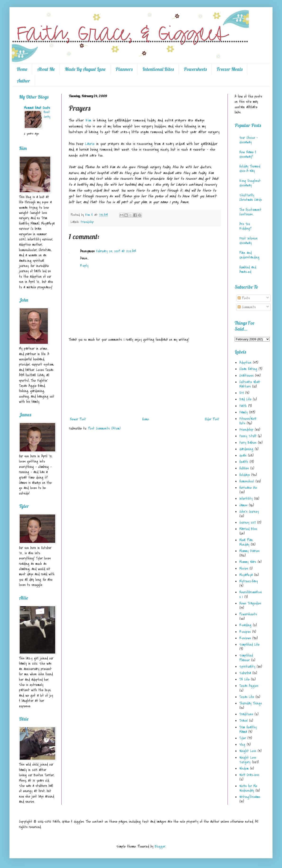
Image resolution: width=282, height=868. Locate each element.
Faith (243, 406)
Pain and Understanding (249, 255)
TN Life (244, 679)
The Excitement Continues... (250, 212)
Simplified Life (249, 645)
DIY (242, 393)
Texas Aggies (249, 686)
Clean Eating (248, 369)
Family (243, 412)
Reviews (245, 638)
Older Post (212, 419)
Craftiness (246, 376)
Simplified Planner (246, 658)
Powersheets (195, 69)
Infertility (246, 499)
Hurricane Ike (248, 488)
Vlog (242, 745)
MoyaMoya (246, 575)
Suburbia (245, 673)
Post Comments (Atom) (104, 428)
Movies (244, 568)
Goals (243, 455)
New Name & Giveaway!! (248, 154)
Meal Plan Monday (246, 542)
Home (22, 69)
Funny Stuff (248, 436)
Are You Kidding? (245, 226)
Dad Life (245, 399)
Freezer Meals (230, 69)
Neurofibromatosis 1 (251, 594)
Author (23, 81)
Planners (124, 69)
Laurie (90, 144)
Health (244, 462)
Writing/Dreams (250, 797)
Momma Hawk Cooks (37, 108)
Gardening (246, 449)
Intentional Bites (158, 69)
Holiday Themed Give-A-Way (250, 169)
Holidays (245, 475)
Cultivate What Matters (250, 384)
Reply (84, 266)
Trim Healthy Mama (248, 729)
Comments (247, 307)
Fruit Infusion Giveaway (248, 241)
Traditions (246, 714)
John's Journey (249, 512)
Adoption (245, 363)
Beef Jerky (47, 114)
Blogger (160, 846)
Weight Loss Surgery (248, 760)
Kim (88, 120)
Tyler (243, 738)
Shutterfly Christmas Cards (251, 198)
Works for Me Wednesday (248, 788)
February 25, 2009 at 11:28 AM (116, 251)
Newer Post (78, 419)
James (243, 505)
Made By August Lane (85, 69)
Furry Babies (248, 443)
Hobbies (244, 468)
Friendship (87, 222)
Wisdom (244, 768)
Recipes (245, 632)
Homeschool (247, 481)
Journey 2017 (248, 523)
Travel (243, 721)
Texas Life (247, 697)
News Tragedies (250, 603)
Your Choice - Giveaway (249, 140)
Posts (244, 298)
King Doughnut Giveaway (250, 183)
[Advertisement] (145, 379)
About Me (46, 69)
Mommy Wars (248, 562)
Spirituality (247, 667)
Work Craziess (249, 775)
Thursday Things (251, 703)
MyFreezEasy (249, 581)
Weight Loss (248, 751)
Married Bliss (248, 529)
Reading (245, 625)
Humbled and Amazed (248, 270)
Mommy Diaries (249, 551)
